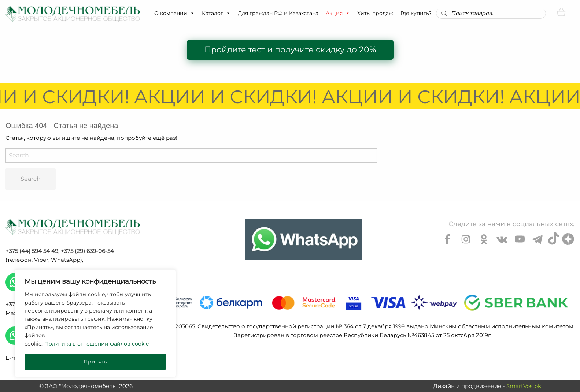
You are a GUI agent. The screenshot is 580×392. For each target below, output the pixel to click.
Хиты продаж (375, 13)
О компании (174, 13)
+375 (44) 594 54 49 (32, 251)
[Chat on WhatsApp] (304, 239)
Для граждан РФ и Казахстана (278, 13)
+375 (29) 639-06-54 (87, 251)
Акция (338, 13)
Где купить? (416, 13)
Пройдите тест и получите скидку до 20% (290, 50)
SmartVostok (524, 386)
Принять (95, 362)
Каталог (216, 13)
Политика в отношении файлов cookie (97, 344)
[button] (192, 13)
